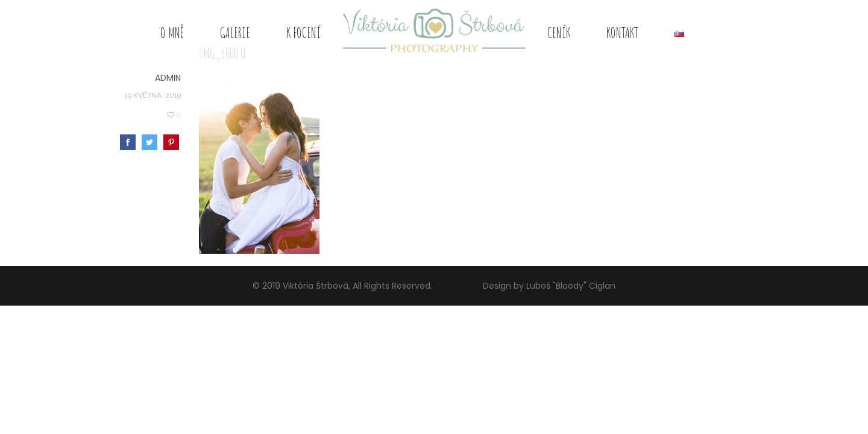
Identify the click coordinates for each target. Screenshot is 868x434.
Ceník (559, 33)
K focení (303, 33)
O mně (172, 33)
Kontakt (622, 33)
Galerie (235, 33)
